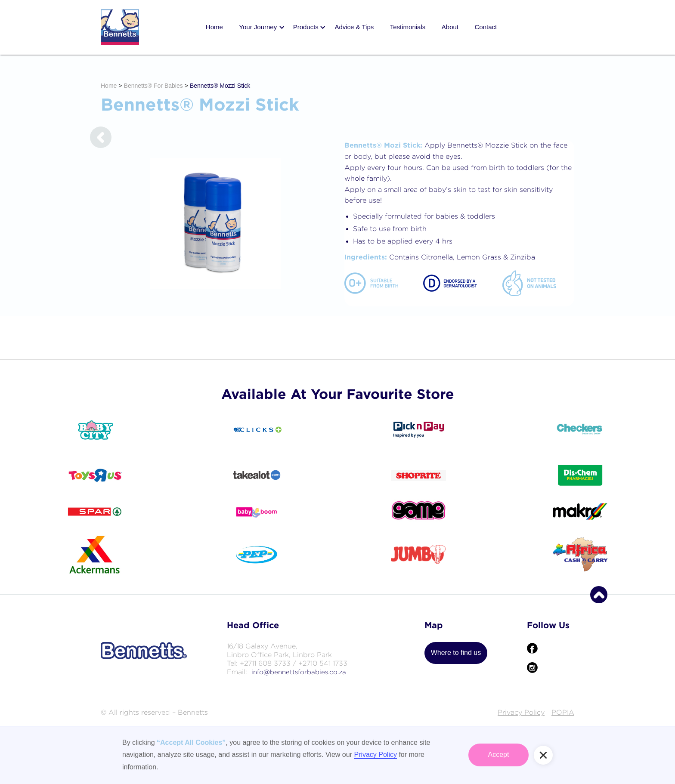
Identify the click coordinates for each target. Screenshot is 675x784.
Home (214, 27)
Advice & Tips (354, 27)
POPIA (563, 712)
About (450, 27)
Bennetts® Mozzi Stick (220, 86)
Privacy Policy (521, 712)
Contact (486, 27)
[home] (120, 27)
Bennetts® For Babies (153, 86)
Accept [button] (499, 755)
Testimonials (408, 27)
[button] (258, 27)
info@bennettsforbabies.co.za (299, 672)
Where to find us (456, 653)
